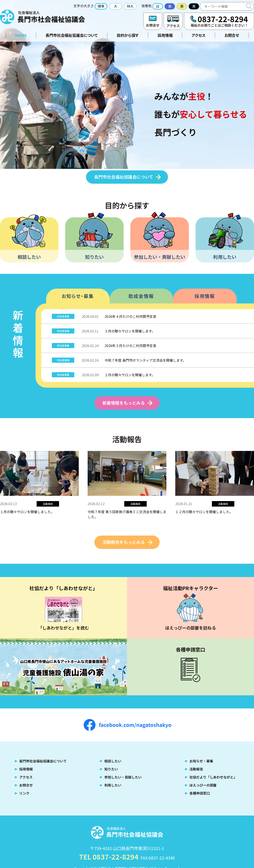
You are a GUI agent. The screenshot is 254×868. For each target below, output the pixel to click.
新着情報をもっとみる (124, 403)
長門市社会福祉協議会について (72, 35)
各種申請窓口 (200, 793)
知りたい (94, 257)
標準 (101, 6)
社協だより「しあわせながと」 (213, 777)
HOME (21, 35)
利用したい (225, 257)
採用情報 (165, 35)
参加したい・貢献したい (160, 257)
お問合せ (153, 21)
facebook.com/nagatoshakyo (127, 725)
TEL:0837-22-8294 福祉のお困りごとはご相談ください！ (219, 21)
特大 (130, 6)
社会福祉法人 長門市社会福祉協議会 (42, 17)
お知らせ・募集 (78, 296)
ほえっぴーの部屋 (203, 785)
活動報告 (196, 769)
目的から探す (128, 35)
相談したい (29, 257)
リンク (24, 793)
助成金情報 (141, 296)
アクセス (173, 21)
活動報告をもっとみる (124, 542)
